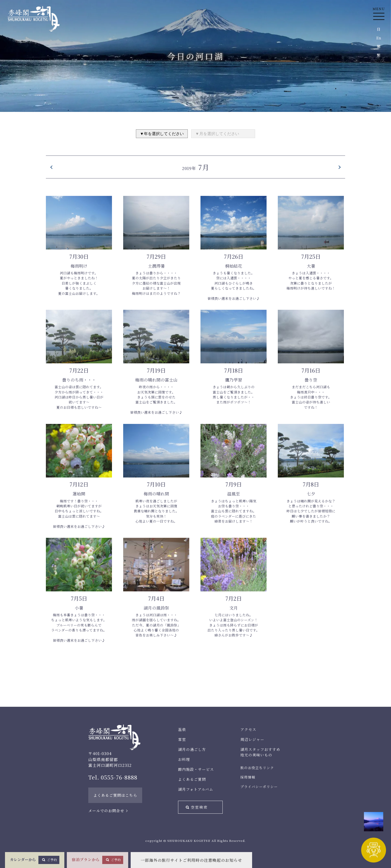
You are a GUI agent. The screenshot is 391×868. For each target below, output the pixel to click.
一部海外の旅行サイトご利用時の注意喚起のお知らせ (191, 860)
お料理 (184, 759)
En (379, 38)
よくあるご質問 (192, 779)
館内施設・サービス (196, 769)
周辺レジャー (252, 739)
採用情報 (248, 777)
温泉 (182, 729)
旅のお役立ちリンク (257, 768)
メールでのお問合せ (106, 811)
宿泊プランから (98, 860)
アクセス (248, 729)
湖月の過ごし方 (192, 749)
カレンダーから (35, 860)
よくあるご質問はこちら (115, 795)
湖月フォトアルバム (196, 789)
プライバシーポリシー (259, 787)
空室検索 (199, 807)
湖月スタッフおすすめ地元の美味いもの (260, 752)
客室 (182, 739)
